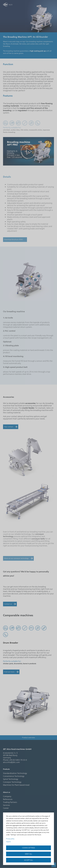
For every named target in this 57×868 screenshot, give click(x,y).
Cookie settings (29, 848)
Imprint (8, 842)
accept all (29, 860)
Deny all (29, 854)
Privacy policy (10, 839)
